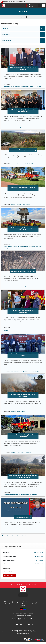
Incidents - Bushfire (26, 164)
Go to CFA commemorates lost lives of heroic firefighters (23, 68)
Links (42, 634)
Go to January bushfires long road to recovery (23, 149)
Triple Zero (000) (38, 554)
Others (23, 413)
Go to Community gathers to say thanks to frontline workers (23, 187)
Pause (14, 621)
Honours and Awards (9, 87)
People (27, 127)
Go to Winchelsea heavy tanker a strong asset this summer (23, 230)
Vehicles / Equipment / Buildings (24, 454)
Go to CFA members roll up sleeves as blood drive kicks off (23, 110)
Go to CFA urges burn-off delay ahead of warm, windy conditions (23, 395)
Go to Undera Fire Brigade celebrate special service (23, 355)
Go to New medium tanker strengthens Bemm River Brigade (23, 436)
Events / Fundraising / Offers (22, 87)
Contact (33, 634)
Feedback (38, 634)
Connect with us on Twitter (25, 626)
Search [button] (42, 29)
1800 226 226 (39, 558)
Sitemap (19, 635)
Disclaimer (4, 634)
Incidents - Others (16, 413)
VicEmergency (25, 635)
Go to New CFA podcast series (23, 517)
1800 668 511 (39, 562)
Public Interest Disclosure (24, 634)
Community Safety (16, 164)
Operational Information (35, 87)
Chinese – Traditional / (23, 622)
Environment (7, 496)
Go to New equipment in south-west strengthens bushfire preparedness (23, 477)
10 (25, 537)
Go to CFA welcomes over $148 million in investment (23, 312)
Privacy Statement (12, 634)
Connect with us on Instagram (21, 626)
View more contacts (9, 577)
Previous (12, 621)
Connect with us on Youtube (17, 626)
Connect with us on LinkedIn (29, 626)
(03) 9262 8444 (38, 566)
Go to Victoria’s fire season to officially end (23, 271)
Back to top (24, 597)
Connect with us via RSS (33, 626)
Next (28, 537)
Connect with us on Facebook (13, 626)
